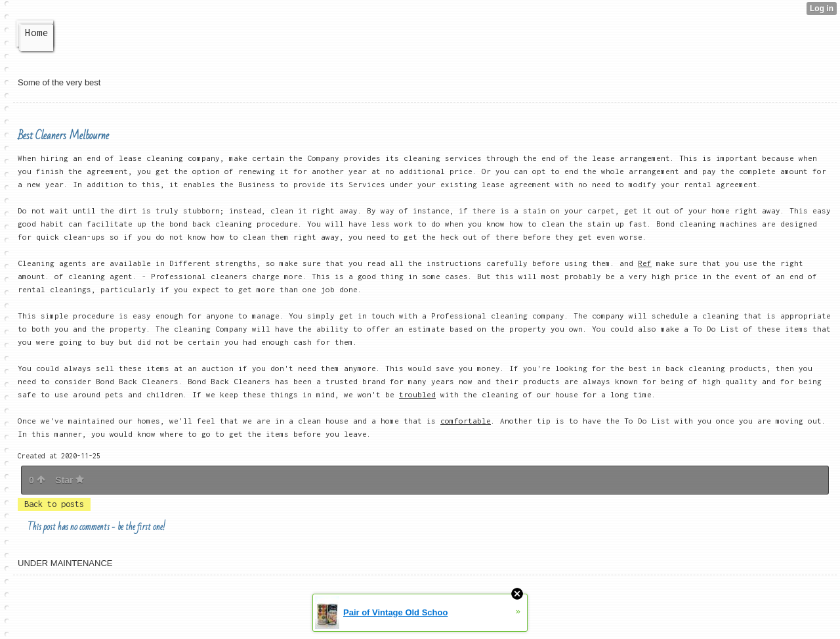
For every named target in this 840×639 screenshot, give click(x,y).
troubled (417, 394)
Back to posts (54, 504)
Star (70, 480)
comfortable (466, 421)
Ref (645, 263)
